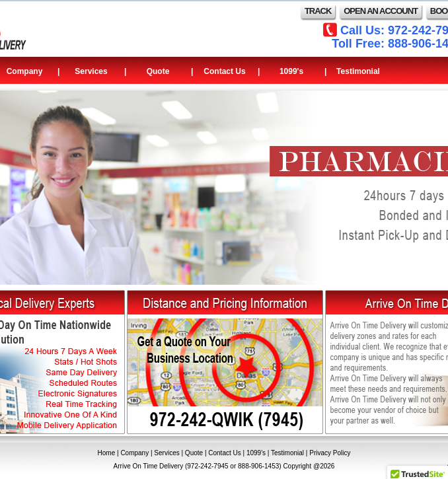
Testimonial (358, 71)
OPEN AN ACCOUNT (381, 11)
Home (107, 453)
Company (134, 453)
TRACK (318, 11)
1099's (291, 71)
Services (91, 71)
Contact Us (224, 71)
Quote (158, 71)
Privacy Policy (330, 453)
